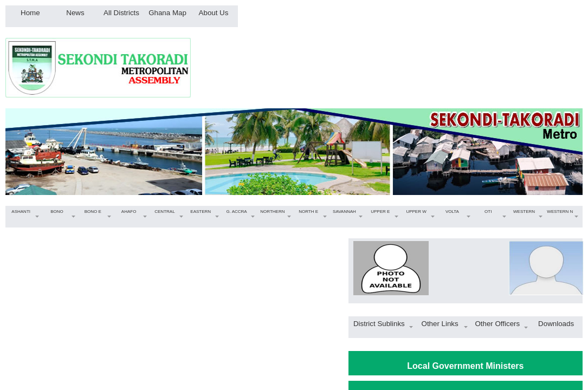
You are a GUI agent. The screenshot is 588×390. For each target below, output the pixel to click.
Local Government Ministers (465, 366)
